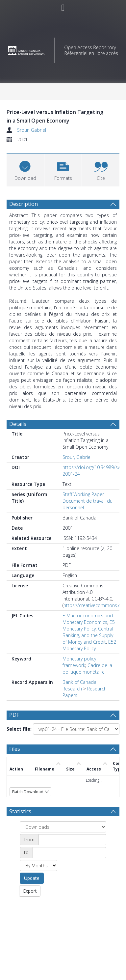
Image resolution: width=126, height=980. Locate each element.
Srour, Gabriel (32, 130)
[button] (63, 169)
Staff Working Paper (83, 494)
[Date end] (69, 854)
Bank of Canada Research (79, 685)
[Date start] (72, 841)
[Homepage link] (63, 49)
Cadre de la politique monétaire (87, 669)
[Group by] (63, 828)
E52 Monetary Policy (89, 645)
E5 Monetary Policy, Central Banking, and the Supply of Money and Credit (89, 632)
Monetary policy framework (79, 662)
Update (32, 879)
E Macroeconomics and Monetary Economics (88, 619)
